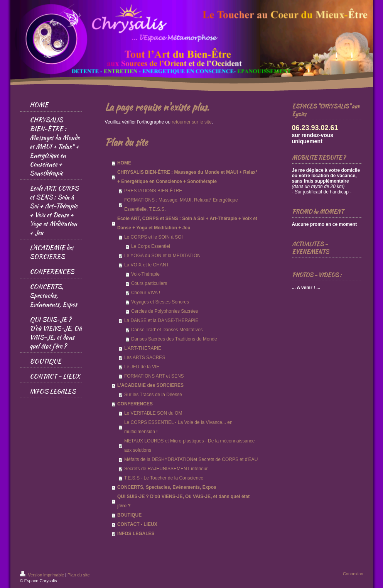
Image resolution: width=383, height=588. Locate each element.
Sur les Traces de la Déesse (153, 395)
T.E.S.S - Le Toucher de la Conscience (164, 478)
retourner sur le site (191, 122)
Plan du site (78, 575)
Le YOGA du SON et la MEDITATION (162, 256)
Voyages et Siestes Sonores (160, 302)
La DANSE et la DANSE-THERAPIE (161, 320)
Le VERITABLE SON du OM (153, 413)
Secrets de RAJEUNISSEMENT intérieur (166, 469)
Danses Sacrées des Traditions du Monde (174, 339)
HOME (124, 163)
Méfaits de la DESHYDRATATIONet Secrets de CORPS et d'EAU (191, 459)
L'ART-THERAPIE (143, 348)
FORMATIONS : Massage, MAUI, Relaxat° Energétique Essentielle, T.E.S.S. (181, 205)
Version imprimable (43, 575)
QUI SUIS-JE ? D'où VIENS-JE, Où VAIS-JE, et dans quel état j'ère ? (183, 501)
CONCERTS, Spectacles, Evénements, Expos (167, 487)
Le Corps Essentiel (151, 246)
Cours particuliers (149, 283)
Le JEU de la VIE (142, 367)
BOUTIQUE (129, 515)
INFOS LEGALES (136, 534)
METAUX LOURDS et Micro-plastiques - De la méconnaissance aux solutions (190, 446)
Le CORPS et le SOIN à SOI (154, 237)
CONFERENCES (135, 404)
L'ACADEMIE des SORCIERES (150, 385)
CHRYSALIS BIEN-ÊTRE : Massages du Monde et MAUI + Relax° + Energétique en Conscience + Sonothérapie (187, 177)
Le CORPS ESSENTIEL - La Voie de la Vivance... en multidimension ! (178, 427)
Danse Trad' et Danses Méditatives (167, 330)
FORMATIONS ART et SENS (154, 376)
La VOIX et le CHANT (147, 265)
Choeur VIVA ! (146, 293)
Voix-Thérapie (145, 274)
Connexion (353, 574)
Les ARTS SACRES (145, 358)
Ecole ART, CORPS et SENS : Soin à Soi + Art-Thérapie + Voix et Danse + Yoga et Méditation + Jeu (187, 223)
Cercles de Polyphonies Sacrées (165, 311)
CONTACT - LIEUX (137, 524)
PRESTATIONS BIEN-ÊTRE (153, 191)
